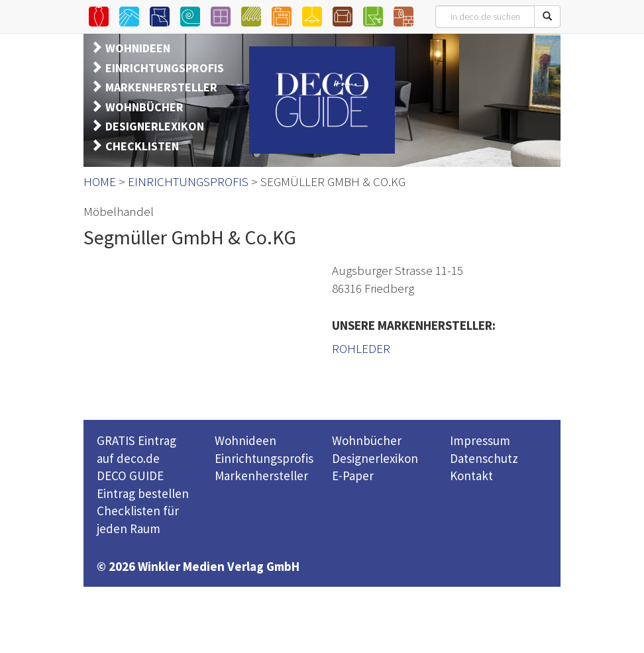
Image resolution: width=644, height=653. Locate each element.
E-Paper (353, 476)
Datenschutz (484, 458)
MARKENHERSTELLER (161, 87)
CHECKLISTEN (142, 146)
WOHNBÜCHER (144, 107)
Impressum (480, 440)
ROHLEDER (361, 348)
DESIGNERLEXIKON (155, 126)
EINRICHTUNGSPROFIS (165, 68)
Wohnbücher (367, 440)
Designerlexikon (375, 458)
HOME (100, 181)
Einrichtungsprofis (264, 458)
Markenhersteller (261, 476)
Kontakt (471, 476)
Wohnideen (245, 440)
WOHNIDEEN (138, 48)
